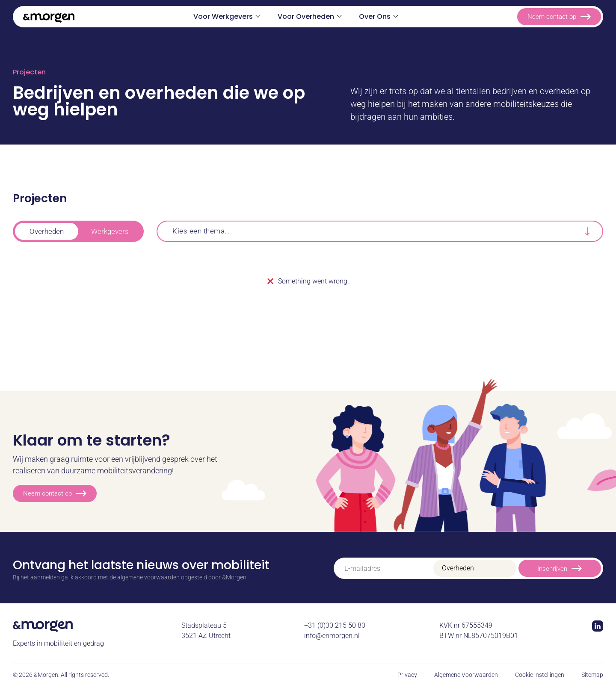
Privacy (407, 675)
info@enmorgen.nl (332, 636)
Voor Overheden (306, 16)
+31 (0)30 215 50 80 (335, 625)
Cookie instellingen (540, 675)
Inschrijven (560, 568)
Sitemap (592, 675)
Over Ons (375, 16)
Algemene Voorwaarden (466, 675)
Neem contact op (559, 17)
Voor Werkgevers (223, 16)
